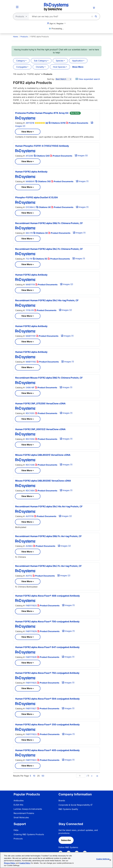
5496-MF (30, 387)
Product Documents (77, 123)
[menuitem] (15, 37)
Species (60, 61)
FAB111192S (31, 683)
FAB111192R (31, 657)
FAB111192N (31, 631)
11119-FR (30, 310)
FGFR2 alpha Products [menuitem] (40, 37)
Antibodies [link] (19, 801)
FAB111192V (31, 760)
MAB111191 (31, 336)
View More (27, 132)
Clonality (40, 67)
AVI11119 (30, 516)
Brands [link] (62, 801)
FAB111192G (31, 606)
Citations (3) (41, 233)
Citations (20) (42, 156)
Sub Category (40, 61)
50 (43, 776)
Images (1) (82, 181)
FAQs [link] (16, 830)
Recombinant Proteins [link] (24, 813)
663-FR (29, 233)
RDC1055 (30, 413)
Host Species (59, 67)
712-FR (29, 259)
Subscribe (66, 840)
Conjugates (22, 67)
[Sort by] (63, 79)
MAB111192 (31, 362)
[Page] (81, 776)
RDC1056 (30, 439)
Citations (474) (57, 123)
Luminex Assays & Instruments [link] (28, 809)
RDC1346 (30, 465)
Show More (78, 67)
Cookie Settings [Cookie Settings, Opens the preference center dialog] (103, 859)
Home (15, 37)
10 (34, 776)
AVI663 (29, 546)
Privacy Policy (10, 863)
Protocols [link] (18, 839)
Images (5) (81, 156)
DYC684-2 (31, 207)
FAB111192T (31, 708)
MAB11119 (30, 285)
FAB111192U (31, 734)
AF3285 (29, 156)
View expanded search (88, 79)
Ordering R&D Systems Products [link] (29, 834)
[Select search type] (20, 16)
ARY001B (30, 123)
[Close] (110, 860)
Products (24, 37)
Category (21, 61)
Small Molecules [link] (21, 817)
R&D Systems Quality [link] (68, 809)
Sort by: (51, 79)
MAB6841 (30, 181)
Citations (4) (44, 207)
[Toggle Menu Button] (17, 7)
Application (78, 61)
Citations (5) (40, 259)
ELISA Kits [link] (18, 805)
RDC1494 (30, 491)
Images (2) (67, 284)
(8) (47, 123)
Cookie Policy (25, 863)
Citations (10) (43, 181)
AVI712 (29, 576)
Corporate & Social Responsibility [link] (74, 805)
